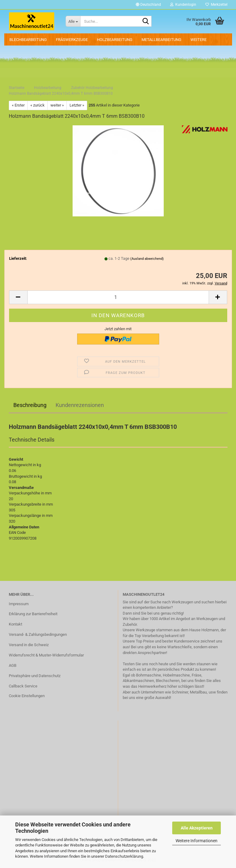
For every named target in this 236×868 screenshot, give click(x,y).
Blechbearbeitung (28, 40)
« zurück (38, 105)
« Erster (18, 105)
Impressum (19, 604)
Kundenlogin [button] (183, 5)
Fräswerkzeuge (72, 40)
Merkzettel (216, 5)
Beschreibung (30, 405)
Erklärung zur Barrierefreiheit (33, 614)
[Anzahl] (118, 297)
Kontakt (15, 624)
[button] (148, 5)
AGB (13, 665)
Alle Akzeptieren (197, 828)
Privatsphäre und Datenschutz (35, 676)
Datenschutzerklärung (124, 856)
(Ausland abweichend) (147, 259)
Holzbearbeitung (115, 40)
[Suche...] (73, 21)
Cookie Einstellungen (27, 696)
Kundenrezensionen (80, 405)
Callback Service (23, 686)
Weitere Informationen (197, 841)
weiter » (57, 105)
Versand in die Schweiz (29, 645)
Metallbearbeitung (161, 40)
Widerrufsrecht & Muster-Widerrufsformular (46, 655)
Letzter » (77, 105)
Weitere (198, 40)
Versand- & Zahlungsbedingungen (38, 634)
